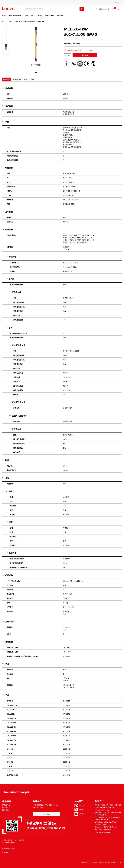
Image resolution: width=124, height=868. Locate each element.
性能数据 (11, 257)
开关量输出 (15, 429)
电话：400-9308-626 (103, 830)
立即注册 (47, 814)
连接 (6, 478)
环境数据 (8, 642)
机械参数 (8, 575)
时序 (6, 460)
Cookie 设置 (93, 862)
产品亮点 (5, 807)
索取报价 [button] (85, 55)
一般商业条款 (112, 862)
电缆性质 (11, 553)
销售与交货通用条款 (8, 849)
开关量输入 (15, 292)
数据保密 (84, 862)
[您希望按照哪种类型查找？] (52, 9)
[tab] (6, 79)
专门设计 (8, 106)
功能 (6, 122)
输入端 (10, 279)
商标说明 (5, 853)
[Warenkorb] (121, 8)
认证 (6, 664)
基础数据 (8, 88)
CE (120, 862)
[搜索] (82, 9)
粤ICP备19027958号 (8, 843)
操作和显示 (9, 621)
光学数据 (8, 212)
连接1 (10, 491)
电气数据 (8, 229)
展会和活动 (6, 805)
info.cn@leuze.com (102, 833)
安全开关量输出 (17, 345)
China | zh (118, 3)
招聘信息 (5, 810)
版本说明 (103, 862)
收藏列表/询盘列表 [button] (73, 50)
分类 (6, 695)
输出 (9, 328)
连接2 (10, 522)
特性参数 (8, 168)
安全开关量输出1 (18, 402)
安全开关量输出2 (18, 416)
